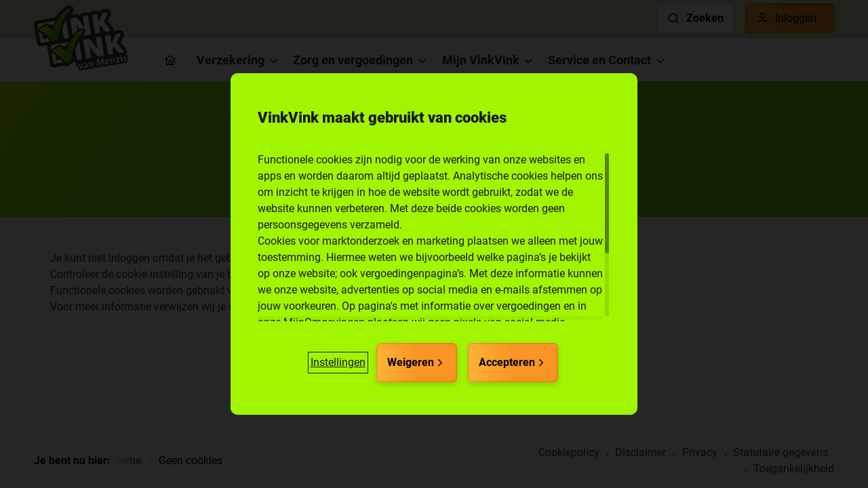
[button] (338, 363)
